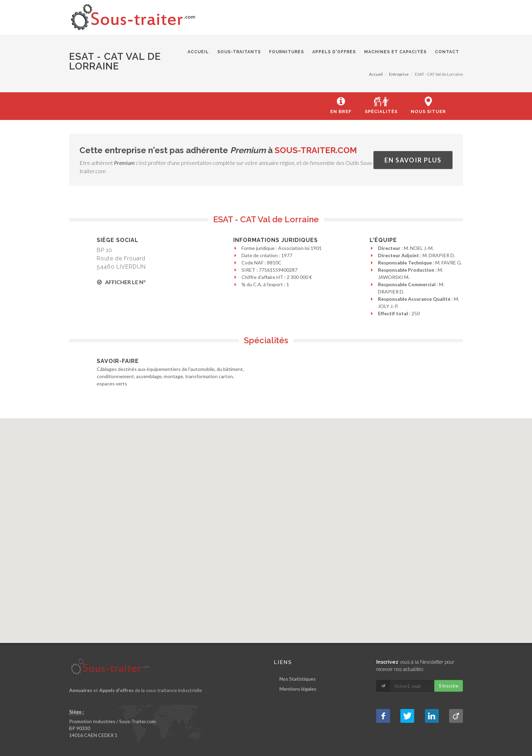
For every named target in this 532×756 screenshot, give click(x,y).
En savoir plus (413, 160)
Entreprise (399, 74)
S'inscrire (449, 686)
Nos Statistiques (298, 679)
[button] (266, 525)
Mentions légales (298, 689)
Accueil (376, 74)
